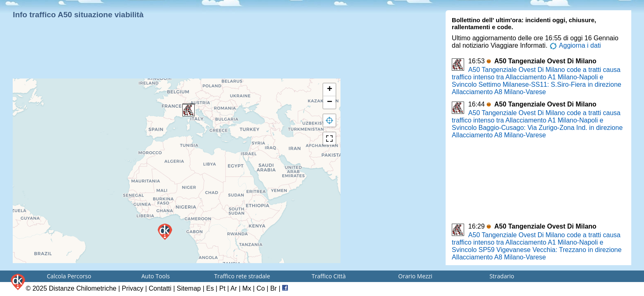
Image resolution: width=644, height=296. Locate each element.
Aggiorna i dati (575, 45)
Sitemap (189, 288)
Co (260, 288)
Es (210, 288)
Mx (247, 288)
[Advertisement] (175, 58)
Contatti (160, 288)
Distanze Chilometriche (83, 288)
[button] (189, 110)
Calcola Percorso (69, 276)
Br (274, 288)
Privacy (133, 288)
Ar (234, 288)
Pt (222, 288)
